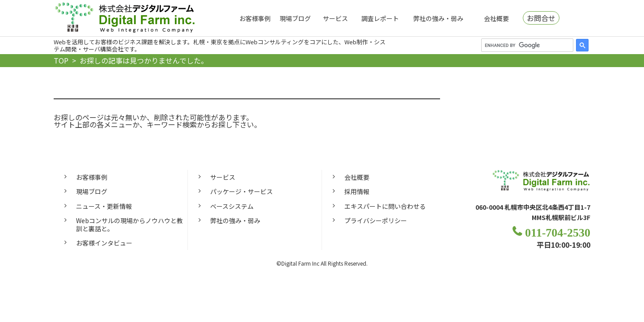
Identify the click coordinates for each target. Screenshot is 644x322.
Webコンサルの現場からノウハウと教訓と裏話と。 (129, 225)
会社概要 (496, 18)
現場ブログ (295, 18)
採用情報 (357, 191)
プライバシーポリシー (376, 220)
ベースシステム (232, 206)
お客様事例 (255, 18)
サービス (335, 18)
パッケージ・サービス (241, 191)
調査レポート (380, 18)
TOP (61, 60)
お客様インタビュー (104, 243)
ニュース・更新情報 (104, 206)
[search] (526, 45)
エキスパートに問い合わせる (385, 206)
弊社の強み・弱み (438, 18)
